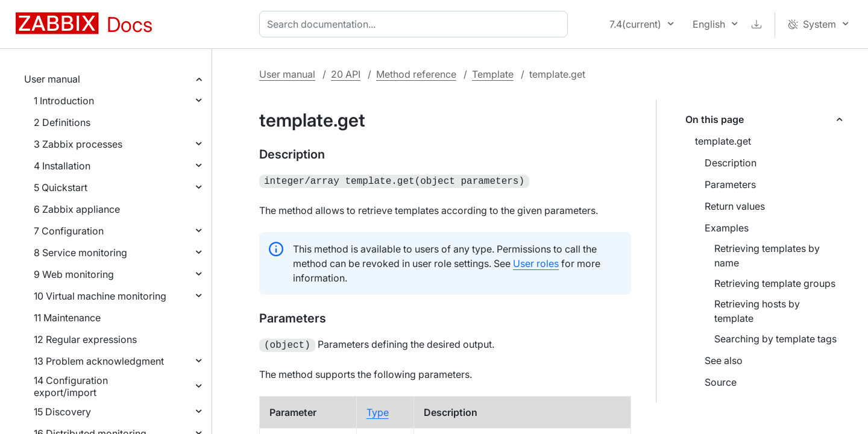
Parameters (730, 184)
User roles (536, 262)
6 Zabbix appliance (77, 209)
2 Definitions (62, 122)
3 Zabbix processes (78, 144)
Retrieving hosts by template (757, 311)
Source (721, 382)
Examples (727, 228)
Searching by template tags (775, 339)
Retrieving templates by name (767, 256)
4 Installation (62, 166)
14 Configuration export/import (71, 386)
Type (378, 410)
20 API (346, 74)
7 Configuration (69, 231)
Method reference (416, 74)
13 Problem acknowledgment (99, 361)
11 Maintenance (67, 318)
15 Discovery (62, 412)
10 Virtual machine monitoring (100, 296)
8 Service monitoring (80, 253)
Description (731, 163)
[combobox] (416, 24)
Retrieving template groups (775, 283)
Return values (735, 206)
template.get (723, 141)
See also (724, 360)
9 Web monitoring (74, 274)
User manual (52, 79)
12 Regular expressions (85, 339)
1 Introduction (64, 101)
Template (493, 74)
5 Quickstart (61, 187)
